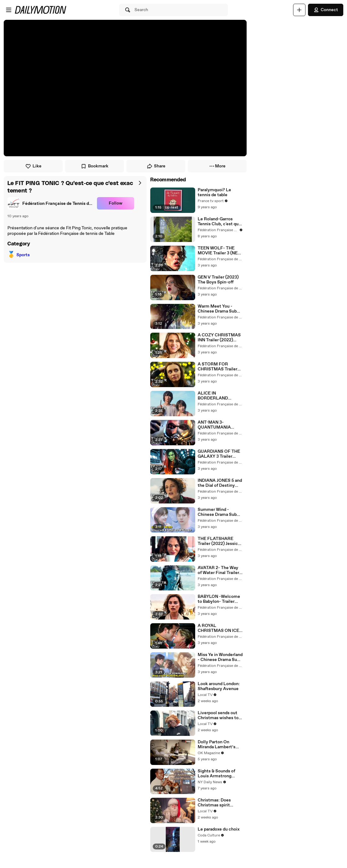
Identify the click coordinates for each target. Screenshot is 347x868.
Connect (326, 10)
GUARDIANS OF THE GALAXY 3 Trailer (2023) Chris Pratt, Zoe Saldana (219, 454)
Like (33, 166)
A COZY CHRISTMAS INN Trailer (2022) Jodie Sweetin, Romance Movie (219, 338)
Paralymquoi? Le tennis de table (214, 192)
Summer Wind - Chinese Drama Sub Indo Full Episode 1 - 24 (217, 512)
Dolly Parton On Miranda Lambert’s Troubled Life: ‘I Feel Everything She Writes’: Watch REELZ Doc (220, 745)
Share (156, 166)
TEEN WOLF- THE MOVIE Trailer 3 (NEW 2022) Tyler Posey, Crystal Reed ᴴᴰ (220, 251)
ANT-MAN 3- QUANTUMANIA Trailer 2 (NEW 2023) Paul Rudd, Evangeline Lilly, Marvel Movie (220, 425)
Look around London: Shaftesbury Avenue (219, 686)
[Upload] (299, 10)
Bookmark (94, 166)
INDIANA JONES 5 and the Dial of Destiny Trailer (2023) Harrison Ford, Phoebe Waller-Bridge (220, 483)
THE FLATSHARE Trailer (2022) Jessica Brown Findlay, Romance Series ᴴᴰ (219, 541)
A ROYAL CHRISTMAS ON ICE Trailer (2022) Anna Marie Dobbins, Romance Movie (218, 628)
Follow (116, 203)
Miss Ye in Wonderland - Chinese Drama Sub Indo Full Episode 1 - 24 (220, 657)
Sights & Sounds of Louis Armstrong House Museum (216, 774)
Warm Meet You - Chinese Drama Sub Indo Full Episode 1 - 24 (217, 309)
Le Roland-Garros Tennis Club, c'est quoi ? (220, 222)
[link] (51, 203)
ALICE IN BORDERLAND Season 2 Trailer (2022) (213, 396)
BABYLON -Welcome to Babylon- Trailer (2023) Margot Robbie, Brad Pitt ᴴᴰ (219, 599)
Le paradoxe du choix (219, 829)
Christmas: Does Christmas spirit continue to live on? (217, 803)
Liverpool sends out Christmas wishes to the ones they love (218, 715)
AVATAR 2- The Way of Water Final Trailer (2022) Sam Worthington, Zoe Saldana (218, 570)
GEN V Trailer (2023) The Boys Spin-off (218, 280)
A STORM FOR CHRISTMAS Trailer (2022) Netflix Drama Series (219, 367)
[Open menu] (9, 10)
